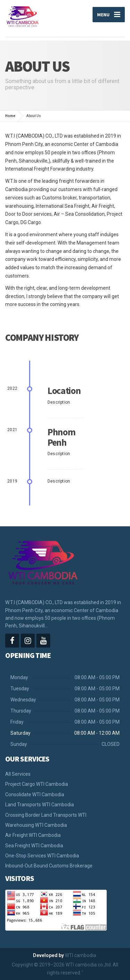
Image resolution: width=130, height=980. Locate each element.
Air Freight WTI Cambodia (33, 835)
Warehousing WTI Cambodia (36, 825)
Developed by (48, 955)
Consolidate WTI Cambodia (35, 794)
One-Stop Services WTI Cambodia (42, 856)
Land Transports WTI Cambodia (40, 805)
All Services (18, 774)
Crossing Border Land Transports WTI (46, 815)
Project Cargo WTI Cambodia (37, 784)
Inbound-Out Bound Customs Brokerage (49, 866)
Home (10, 116)
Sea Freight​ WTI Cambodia (34, 846)
